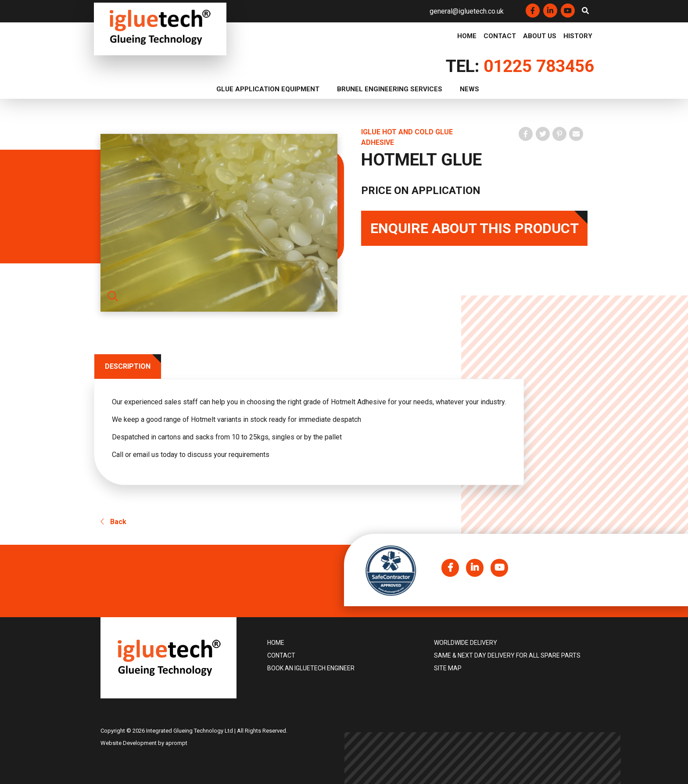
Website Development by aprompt (144, 743)
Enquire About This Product (475, 228)
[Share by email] (576, 134)
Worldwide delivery (466, 643)
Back (113, 522)
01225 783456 (539, 66)
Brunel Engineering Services (390, 89)
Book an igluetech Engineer (311, 669)
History (578, 36)
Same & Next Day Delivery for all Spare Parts (507, 656)
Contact (500, 36)
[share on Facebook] (526, 134)
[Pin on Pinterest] (559, 134)
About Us (540, 36)
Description (128, 366)
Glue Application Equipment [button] (268, 89)
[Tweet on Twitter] (543, 134)
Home (467, 36)
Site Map (448, 669)
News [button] (469, 89)
